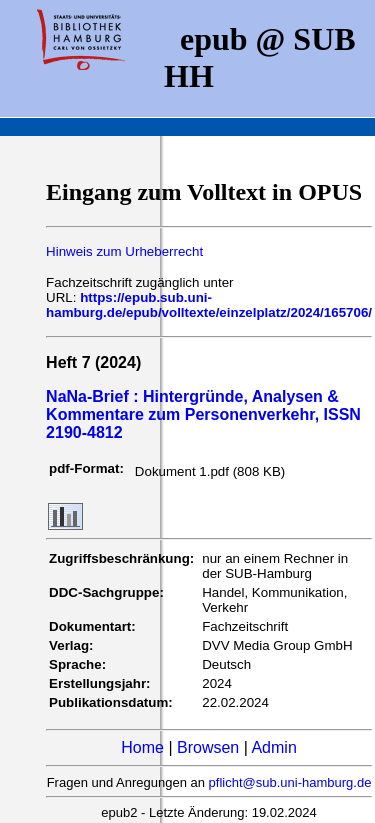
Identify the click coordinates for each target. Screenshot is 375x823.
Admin (273, 747)
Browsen (208, 747)
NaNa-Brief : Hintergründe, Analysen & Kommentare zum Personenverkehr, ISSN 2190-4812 (203, 414)
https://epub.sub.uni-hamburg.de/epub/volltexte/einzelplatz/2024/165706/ (209, 305)
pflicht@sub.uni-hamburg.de (290, 782)
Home (142, 747)
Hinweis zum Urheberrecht (124, 251)
